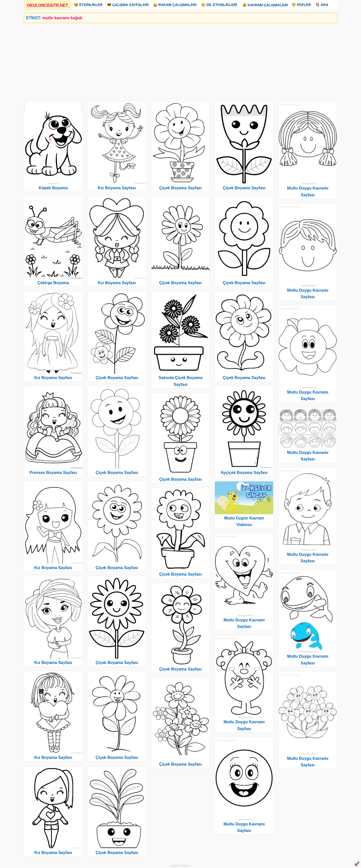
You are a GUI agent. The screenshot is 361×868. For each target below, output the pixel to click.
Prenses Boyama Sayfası (53, 473)
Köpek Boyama (53, 188)
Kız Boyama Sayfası (53, 378)
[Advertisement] (174, 60)
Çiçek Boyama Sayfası (117, 378)
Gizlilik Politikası (181, 866)
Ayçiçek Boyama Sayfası (244, 473)
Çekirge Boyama (53, 283)
